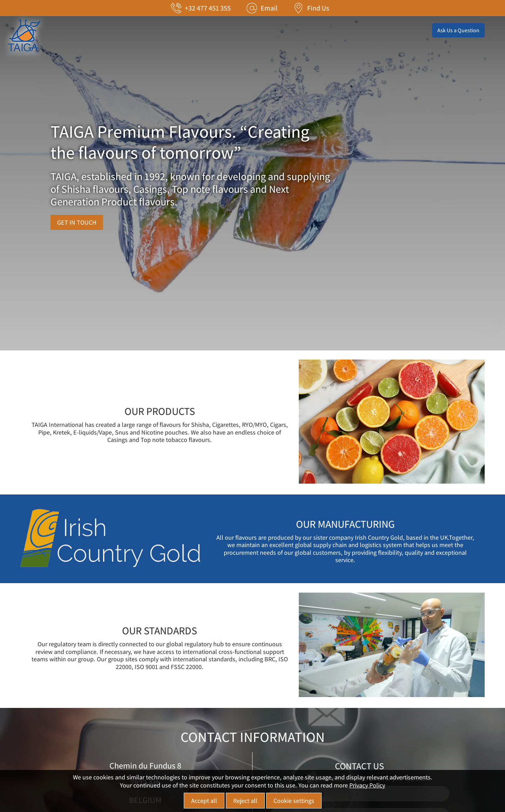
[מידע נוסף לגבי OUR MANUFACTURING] (113, 569)
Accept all (204, 801)
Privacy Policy (367, 785)
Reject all (245, 801)
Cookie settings (294, 801)
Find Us (318, 8)
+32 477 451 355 (208, 8)
